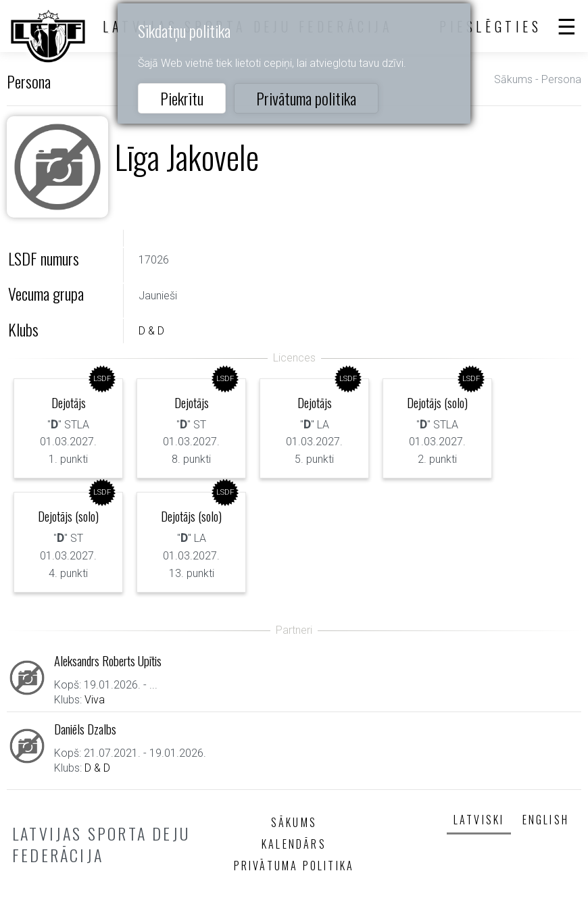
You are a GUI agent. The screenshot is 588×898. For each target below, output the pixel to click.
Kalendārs (294, 844)
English (546, 820)
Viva (95, 700)
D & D (151, 331)
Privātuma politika (306, 98)
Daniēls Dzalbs (85, 729)
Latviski (479, 820)
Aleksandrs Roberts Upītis (108, 660)
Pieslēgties (491, 26)
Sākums (513, 79)
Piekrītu (182, 98)
